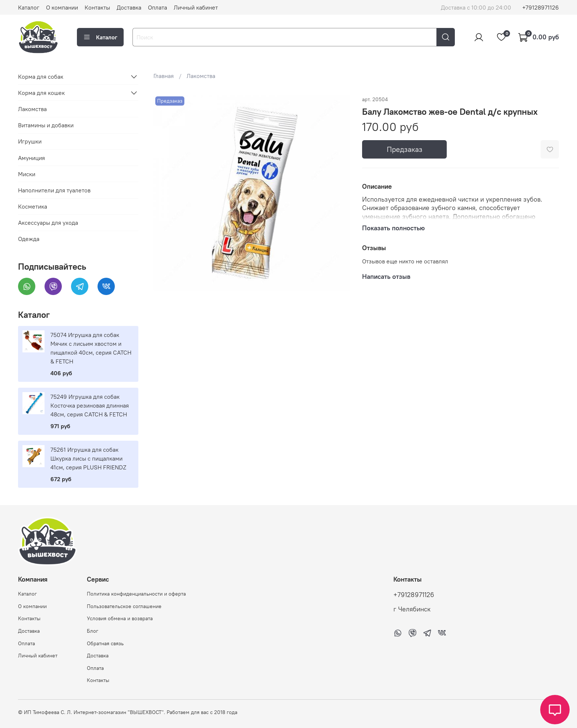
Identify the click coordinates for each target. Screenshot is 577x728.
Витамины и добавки (46, 125)
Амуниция (31, 158)
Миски (27, 174)
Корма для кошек (41, 93)
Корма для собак (41, 77)
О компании (62, 7)
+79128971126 (541, 7)
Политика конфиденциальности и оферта (136, 594)
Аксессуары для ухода (48, 223)
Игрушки (30, 141)
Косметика (33, 206)
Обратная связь (105, 643)
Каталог (29, 7)
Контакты (97, 7)
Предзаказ (405, 149)
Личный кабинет (196, 7)
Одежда (29, 239)
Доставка (129, 7)
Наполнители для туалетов (54, 190)
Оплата (157, 7)
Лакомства (201, 76)
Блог (93, 631)
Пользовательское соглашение (124, 606)
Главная (164, 76)
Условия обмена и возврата (120, 618)
